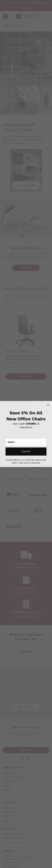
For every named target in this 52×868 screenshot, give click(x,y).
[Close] (48, 405)
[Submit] (26, 452)
